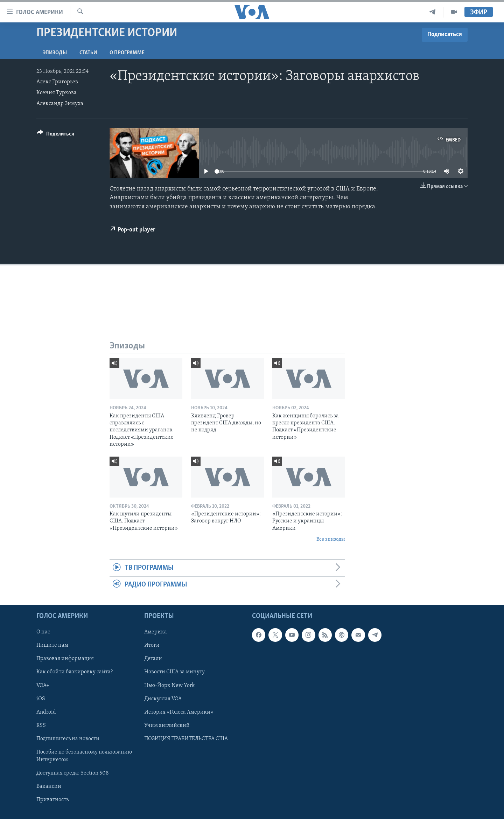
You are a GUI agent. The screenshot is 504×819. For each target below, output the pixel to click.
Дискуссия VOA (163, 699)
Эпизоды (55, 53)
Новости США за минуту (174, 672)
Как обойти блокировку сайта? (75, 672)
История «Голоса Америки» (179, 712)
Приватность (52, 800)
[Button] (55, 135)
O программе (127, 53)
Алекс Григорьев (57, 82)
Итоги (152, 646)
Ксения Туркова (57, 93)
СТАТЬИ (88, 53)
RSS (41, 726)
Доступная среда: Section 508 (73, 773)
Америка (156, 632)
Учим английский (167, 726)
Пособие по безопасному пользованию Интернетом (84, 756)
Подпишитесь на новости (68, 739)
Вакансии (49, 786)
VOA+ (43, 686)
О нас (43, 632)
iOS (41, 699)
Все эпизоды (331, 539)
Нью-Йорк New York (169, 686)
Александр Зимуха (60, 104)
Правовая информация (65, 659)
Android (46, 712)
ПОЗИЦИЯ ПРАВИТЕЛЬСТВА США (186, 739)
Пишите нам (52, 646)
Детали (153, 659)
